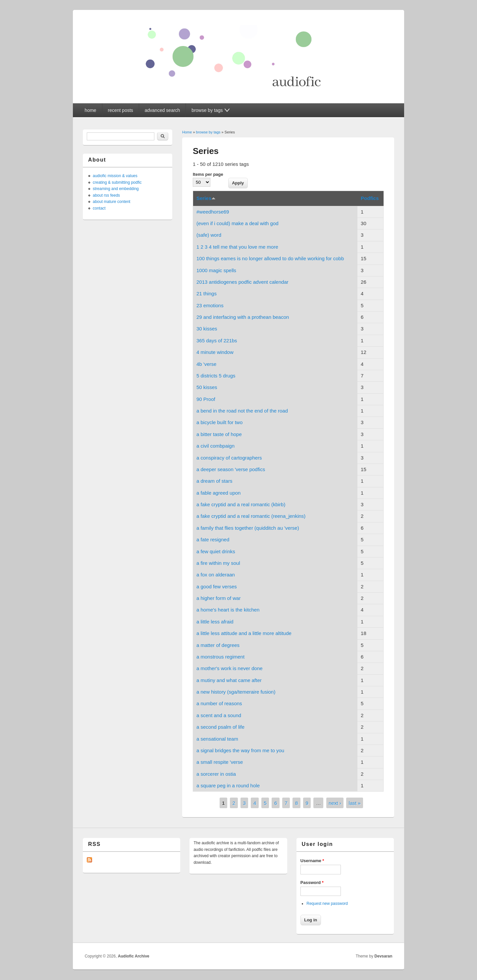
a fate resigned (213, 539)
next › (335, 803)
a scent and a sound (219, 715)
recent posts (121, 110)
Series (206, 198)
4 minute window (215, 352)
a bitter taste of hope (219, 434)
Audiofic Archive (134, 956)
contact (99, 208)
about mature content (111, 202)
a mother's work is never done (230, 668)
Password (312, 882)
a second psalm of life (220, 727)
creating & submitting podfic (117, 182)
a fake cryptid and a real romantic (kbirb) (241, 504)
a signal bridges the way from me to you (240, 750)
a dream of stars (214, 481)
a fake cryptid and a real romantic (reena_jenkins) (251, 516)
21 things (207, 294)
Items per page (208, 174)
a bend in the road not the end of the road (242, 411)
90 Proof (206, 399)
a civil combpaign (215, 446)
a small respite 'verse (220, 762)
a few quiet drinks (216, 551)
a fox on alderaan (216, 575)
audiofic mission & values (115, 176)
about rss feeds (106, 195)
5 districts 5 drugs (216, 376)
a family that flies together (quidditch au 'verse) (248, 528)
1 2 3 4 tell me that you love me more (237, 247)
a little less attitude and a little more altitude (244, 633)
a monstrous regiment (220, 657)
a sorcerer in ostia (216, 774)
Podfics (370, 198)
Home (187, 132)
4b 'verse (206, 364)
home (91, 110)
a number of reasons (219, 703)
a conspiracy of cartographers (229, 458)
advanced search (162, 110)
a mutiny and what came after (229, 680)
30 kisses (207, 329)
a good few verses (217, 587)
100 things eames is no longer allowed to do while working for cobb (270, 258)
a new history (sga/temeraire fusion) (236, 692)
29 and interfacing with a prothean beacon (243, 317)
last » (355, 803)
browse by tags (208, 132)
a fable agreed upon (218, 493)
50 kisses (207, 387)
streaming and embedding (116, 189)
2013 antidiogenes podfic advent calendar (242, 282)
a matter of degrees (218, 645)
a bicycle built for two (219, 422)
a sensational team (217, 739)
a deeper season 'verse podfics (231, 469)
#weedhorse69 (213, 212)
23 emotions (210, 305)
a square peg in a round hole (228, 785)
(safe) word (209, 235)
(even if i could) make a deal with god (238, 223)
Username (312, 861)
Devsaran (383, 956)
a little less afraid (215, 622)
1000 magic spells (216, 270)
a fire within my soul (218, 563)
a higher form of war (218, 598)
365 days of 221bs (217, 341)
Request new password (327, 904)
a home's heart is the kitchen (228, 610)
